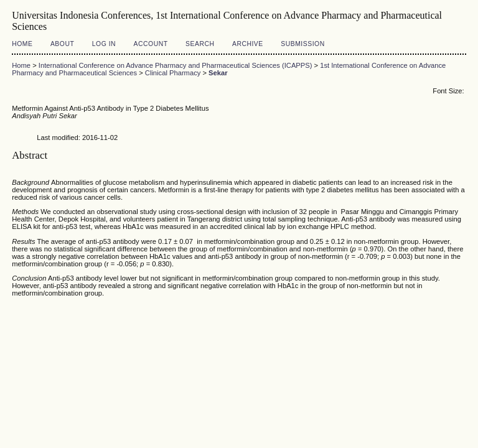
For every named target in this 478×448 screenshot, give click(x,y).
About (62, 44)
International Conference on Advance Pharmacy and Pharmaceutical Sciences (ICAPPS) (176, 65)
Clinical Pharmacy (173, 73)
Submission (302, 44)
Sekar (218, 73)
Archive (248, 44)
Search (200, 44)
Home (22, 44)
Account (151, 44)
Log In (104, 44)
